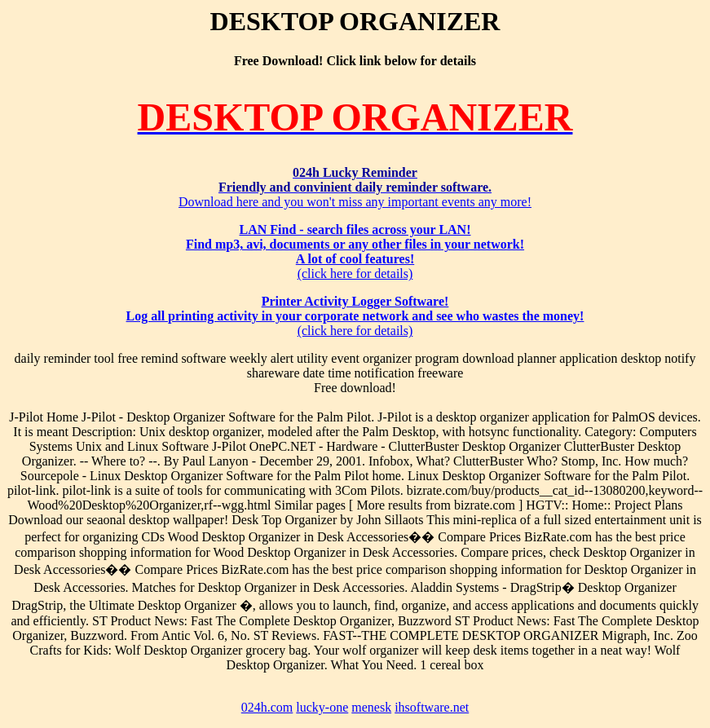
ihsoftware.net (432, 707)
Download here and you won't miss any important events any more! (355, 187)
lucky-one (322, 707)
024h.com (267, 707)
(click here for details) (355, 251)
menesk (371, 707)
